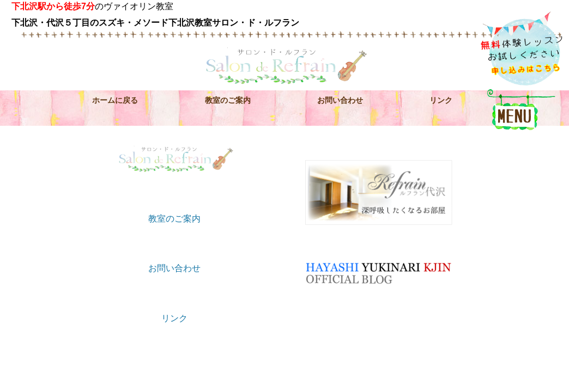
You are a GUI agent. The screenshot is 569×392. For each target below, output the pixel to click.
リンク (441, 100)
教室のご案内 (228, 100)
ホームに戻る (115, 100)
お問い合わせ (340, 100)
